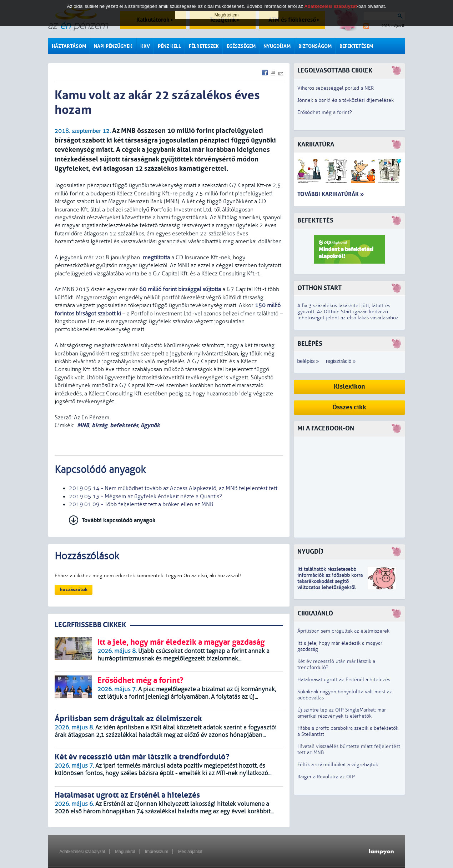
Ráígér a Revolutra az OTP (326, 777)
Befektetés (315, 221)
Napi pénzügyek (113, 46)
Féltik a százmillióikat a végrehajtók (338, 765)
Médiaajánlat (190, 852)
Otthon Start (319, 288)
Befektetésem (356, 46)
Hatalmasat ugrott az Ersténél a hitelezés (344, 680)
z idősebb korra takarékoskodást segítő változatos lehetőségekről (330, 581)
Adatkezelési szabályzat (82, 852)
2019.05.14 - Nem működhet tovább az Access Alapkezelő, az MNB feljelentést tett (173, 488)
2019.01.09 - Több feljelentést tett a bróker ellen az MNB (141, 504)
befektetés (124, 425)
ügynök (150, 425)
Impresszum (157, 852)
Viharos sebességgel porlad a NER (336, 88)
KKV (145, 46)
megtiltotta (156, 258)
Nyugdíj (310, 552)
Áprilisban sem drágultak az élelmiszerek (343, 631)
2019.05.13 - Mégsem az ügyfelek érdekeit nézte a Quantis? (145, 497)
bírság (100, 425)
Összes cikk (349, 407)
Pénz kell (169, 46)
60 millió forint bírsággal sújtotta (180, 289)
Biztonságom (315, 46)
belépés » (308, 361)
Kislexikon (349, 387)
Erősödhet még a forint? (325, 112)
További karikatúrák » (331, 194)
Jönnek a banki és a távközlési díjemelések (346, 100)
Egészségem (241, 46)
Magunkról (125, 852)
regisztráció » (341, 361)
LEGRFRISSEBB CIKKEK (90, 625)
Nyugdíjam (277, 46)
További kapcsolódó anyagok (119, 520)
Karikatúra (316, 144)
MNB (83, 425)
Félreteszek (204, 46)
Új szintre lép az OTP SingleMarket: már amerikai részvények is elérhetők (342, 713)
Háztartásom (69, 46)
